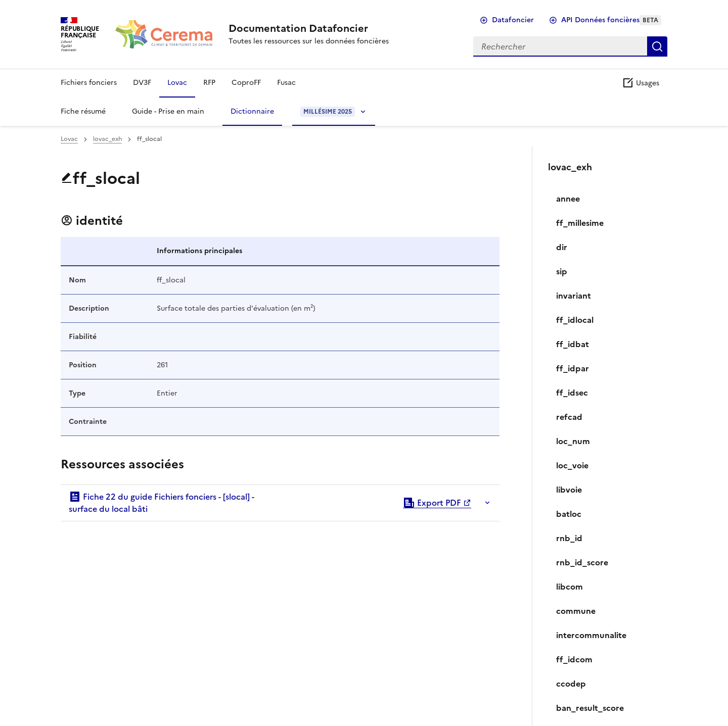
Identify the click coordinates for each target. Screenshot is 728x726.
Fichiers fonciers (89, 83)
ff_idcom (574, 659)
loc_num (573, 441)
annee (568, 199)
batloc (569, 514)
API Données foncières (611, 20)
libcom (570, 587)
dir (562, 247)
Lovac (177, 83)
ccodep (571, 684)
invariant (574, 296)
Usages (641, 83)
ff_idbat (573, 344)
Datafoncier (513, 20)
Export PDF (432, 503)
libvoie (569, 490)
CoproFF (246, 83)
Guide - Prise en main (168, 111)
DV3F (142, 83)
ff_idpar (573, 368)
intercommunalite (591, 635)
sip (562, 271)
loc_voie (572, 465)
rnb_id (569, 538)
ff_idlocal (575, 320)
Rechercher (657, 46)
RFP (209, 83)
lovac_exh (107, 139)
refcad (569, 417)
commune (576, 611)
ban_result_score (590, 708)
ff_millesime (580, 223)
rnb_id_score (582, 562)
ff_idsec (572, 393)
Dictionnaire (252, 111)
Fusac (286, 83)
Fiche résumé (83, 111)
